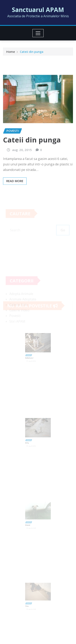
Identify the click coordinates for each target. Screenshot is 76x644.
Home (11, 52)
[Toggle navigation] (38, 33)
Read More (15, 191)
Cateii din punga (32, 52)
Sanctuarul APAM (38, 10)
